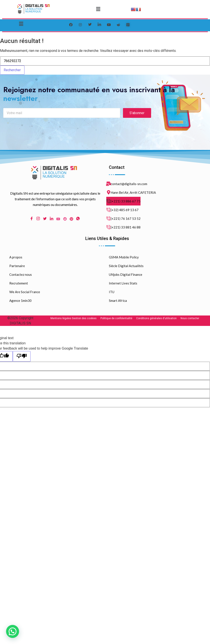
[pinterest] (128, 25)
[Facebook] (71, 25)
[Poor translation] (22, 357)
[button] (98, 9)
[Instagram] (38, 219)
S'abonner (137, 113)
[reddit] (118, 25)
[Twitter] (90, 25)
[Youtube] (58, 219)
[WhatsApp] (78, 219)
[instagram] (80, 25)
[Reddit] (65, 219)
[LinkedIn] (99, 25)
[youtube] (109, 25)
